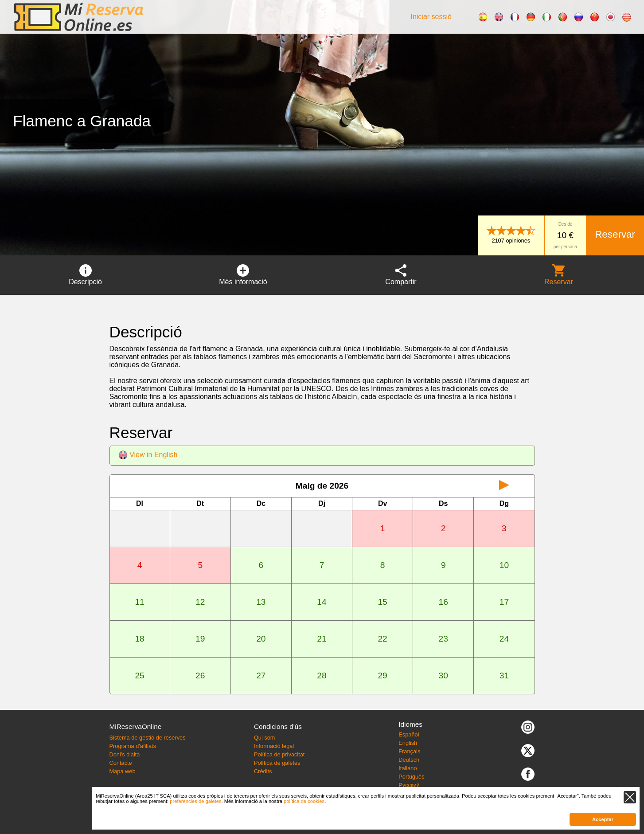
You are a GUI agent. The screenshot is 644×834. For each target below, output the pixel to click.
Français (409, 751)
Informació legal (274, 746)
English (408, 743)
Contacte (120, 763)
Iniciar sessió (431, 17)
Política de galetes (277, 763)
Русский (409, 785)
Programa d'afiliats (133, 746)
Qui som (265, 738)
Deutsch (409, 760)
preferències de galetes (195, 801)
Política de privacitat (279, 754)
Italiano (408, 768)
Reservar (615, 234)
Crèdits (263, 771)
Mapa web (122, 771)
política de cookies (304, 801)
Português (411, 777)
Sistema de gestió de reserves (147, 738)
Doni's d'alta (124, 754)
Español (409, 734)
